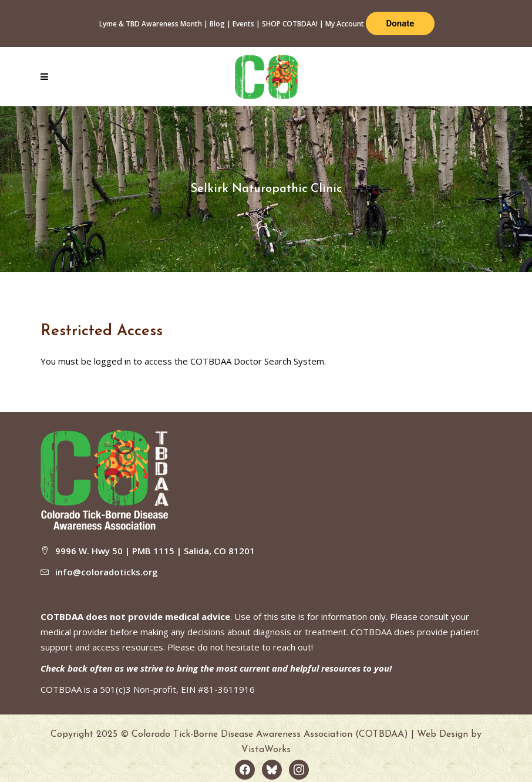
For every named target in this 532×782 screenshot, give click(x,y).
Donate (400, 23)
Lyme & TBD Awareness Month (151, 24)
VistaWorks (266, 750)
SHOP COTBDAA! (290, 24)
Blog (217, 24)
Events (243, 24)
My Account (345, 24)
